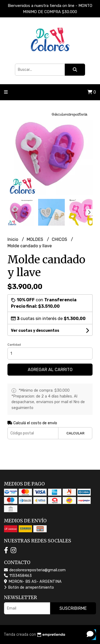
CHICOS (60, 239)
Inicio (13, 239)
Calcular (75, 433)
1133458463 (18, 576)
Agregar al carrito (50, 370)
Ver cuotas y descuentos (35, 331)
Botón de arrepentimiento (29, 587)
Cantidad (14, 345)
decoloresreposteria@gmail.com (35, 570)
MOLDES (35, 239)
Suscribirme (73, 608)
